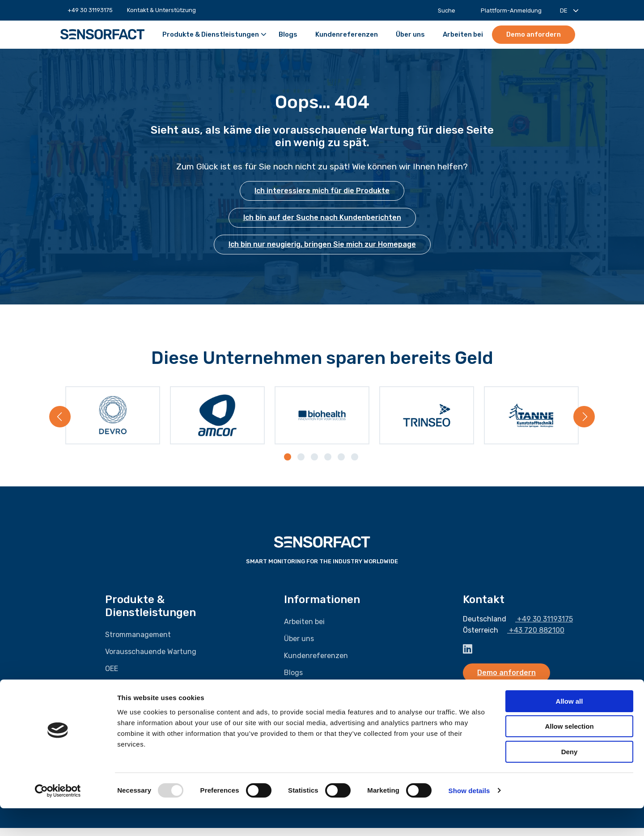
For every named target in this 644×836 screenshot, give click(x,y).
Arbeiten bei (463, 35)
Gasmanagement (134, 694)
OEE (112, 677)
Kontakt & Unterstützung (161, 10)
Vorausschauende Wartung (151, 660)
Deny (570, 779)
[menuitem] (90, 10)
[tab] (288, 466)
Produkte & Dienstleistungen (215, 35)
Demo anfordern (534, 34)
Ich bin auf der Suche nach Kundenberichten (322, 217)
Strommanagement (138, 643)
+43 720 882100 (532, 639)
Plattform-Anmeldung (506, 11)
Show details (469, 818)
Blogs (288, 35)
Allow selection (569, 754)
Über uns (410, 35)
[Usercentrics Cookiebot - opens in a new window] (58, 819)
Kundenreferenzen (347, 35)
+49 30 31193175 (87, 10)
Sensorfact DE (102, 34)
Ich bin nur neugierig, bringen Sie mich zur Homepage (322, 244)
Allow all (570, 729)
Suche (442, 11)
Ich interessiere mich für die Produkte (322, 191)
